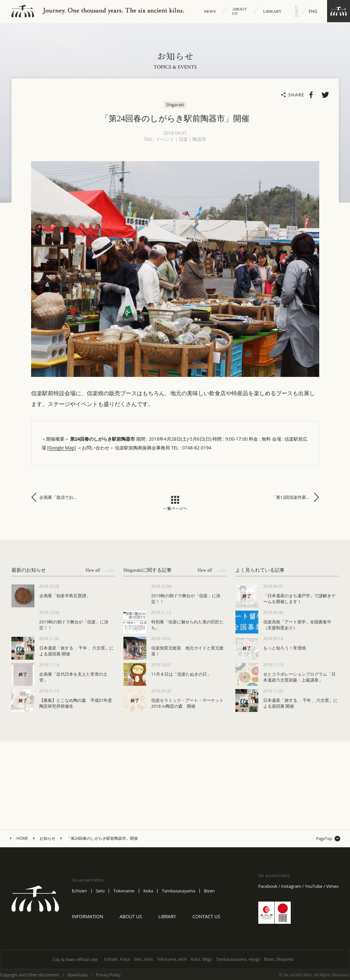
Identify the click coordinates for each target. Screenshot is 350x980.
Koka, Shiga (201, 959)
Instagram (291, 886)
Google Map (62, 448)
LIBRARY (272, 11)
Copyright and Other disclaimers (30, 975)
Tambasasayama (178, 891)
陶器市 (199, 139)
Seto (100, 891)
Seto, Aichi (143, 959)
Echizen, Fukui (117, 959)
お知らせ (47, 838)
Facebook (268, 886)
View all (100, 570)
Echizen (80, 891)
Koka (148, 891)
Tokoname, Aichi (172, 959)
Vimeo (332, 886)
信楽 (183, 139)
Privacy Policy (108, 975)
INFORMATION (88, 916)
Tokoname (124, 891)
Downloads (78, 975)
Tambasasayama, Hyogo (238, 959)
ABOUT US (239, 11)
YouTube (313, 886)
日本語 (297, 11)
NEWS (210, 11)
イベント (165, 139)
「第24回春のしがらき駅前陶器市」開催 (102, 838)
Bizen (209, 891)
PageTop (324, 839)
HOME (22, 838)
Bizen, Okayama (279, 959)
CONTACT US (206, 916)
